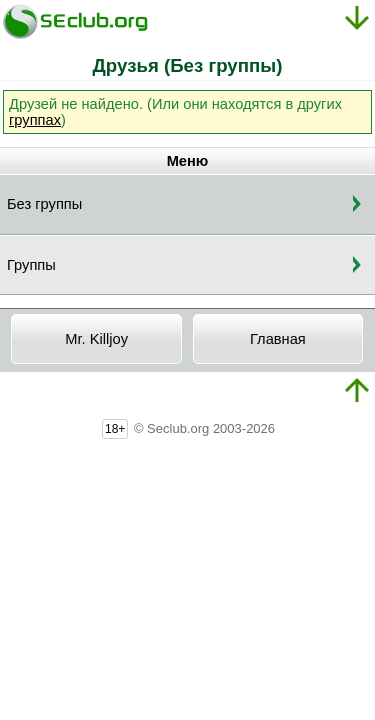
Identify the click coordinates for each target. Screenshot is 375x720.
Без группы (44, 204)
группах (35, 120)
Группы (31, 265)
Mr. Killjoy (96, 339)
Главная (278, 339)
